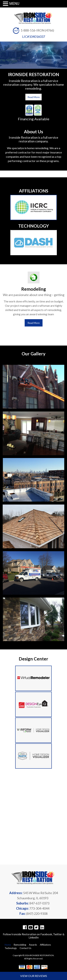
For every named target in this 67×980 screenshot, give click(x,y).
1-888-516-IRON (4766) (37, 30)
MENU (14, 4)
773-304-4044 (39, 908)
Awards (33, 945)
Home (8, 945)
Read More (34, 97)
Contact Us (25, 948)
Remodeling (20, 945)
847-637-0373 (39, 903)
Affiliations (45, 945)
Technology (11, 948)
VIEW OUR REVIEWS (34, 976)
